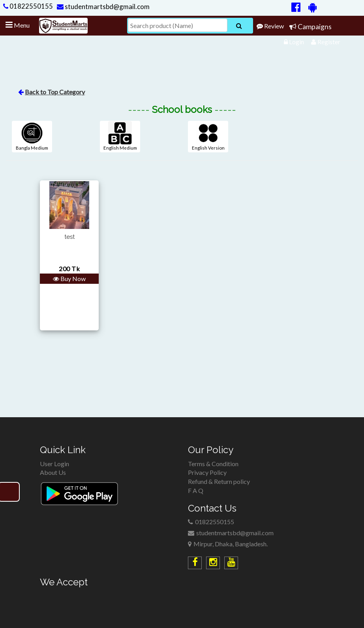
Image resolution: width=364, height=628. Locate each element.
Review (270, 26)
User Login (54, 464)
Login (294, 42)
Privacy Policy (207, 472)
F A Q (196, 490)
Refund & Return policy (219, 481)
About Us (53, 472)
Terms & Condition (213, 464)
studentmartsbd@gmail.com (103, 7)
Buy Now (69, 278)
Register (326, 42)
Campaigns (311, 27)
